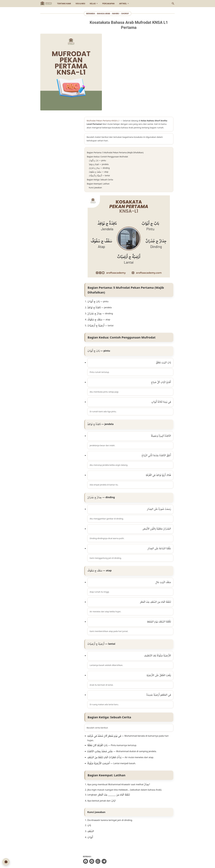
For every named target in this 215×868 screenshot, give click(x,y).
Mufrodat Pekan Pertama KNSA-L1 (112, 44)
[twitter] (100, 786)
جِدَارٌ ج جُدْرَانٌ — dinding (108, 95)
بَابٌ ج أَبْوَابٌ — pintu (106, 87)
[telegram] (112, 786)
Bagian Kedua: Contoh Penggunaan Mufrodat (116, 83)
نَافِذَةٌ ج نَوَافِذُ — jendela (107, 91)
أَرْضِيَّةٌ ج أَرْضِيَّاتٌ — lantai (108, 102)
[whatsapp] (106, 786)
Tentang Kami (64, 4)
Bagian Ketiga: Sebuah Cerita (108, 106)
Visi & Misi (80, 4)
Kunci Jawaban (104, 114)
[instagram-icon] (100, 853)
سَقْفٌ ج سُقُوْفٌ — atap (107, 99)
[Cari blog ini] (173, 4)
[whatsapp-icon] (115, 853)
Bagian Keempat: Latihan (107, 110)
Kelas (93, 4)
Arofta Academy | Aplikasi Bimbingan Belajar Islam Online (119, 864)
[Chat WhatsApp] (6, 862)
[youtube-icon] (107, 853)
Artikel (123, 4)
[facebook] (94, 786)
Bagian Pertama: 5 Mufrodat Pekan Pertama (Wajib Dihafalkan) (124, 79)
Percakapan (108, 4)
